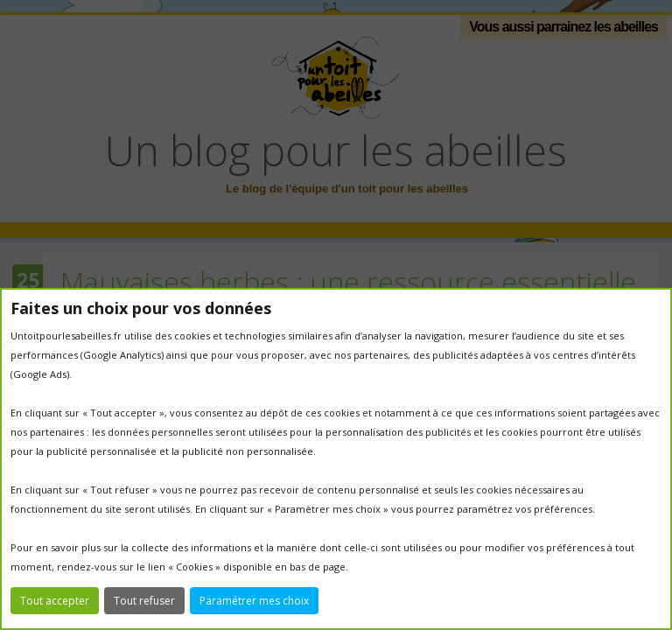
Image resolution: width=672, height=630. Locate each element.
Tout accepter (55, 601)
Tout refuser (144, 601)
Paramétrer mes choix (254, 601)
